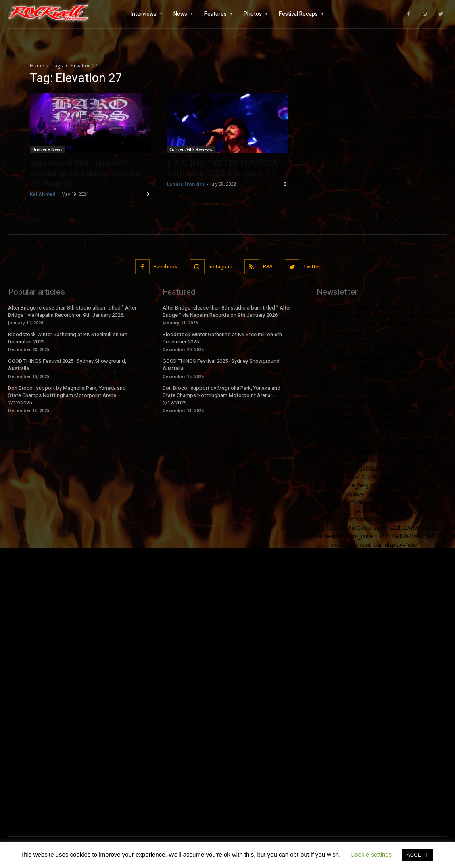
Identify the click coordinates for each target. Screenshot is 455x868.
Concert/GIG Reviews (191, 149)
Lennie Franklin (186, 184)
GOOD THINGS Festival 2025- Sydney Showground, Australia (67, 365)
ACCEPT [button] (417, 855)
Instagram (220, 267)
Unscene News (47, 149)
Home (37, 66)
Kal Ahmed (43, 194)
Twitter (312, 267)
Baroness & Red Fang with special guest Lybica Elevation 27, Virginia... (86, 173)
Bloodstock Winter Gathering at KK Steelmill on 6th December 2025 (68, 338)
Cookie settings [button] (371, 854)
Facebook (166, 267)
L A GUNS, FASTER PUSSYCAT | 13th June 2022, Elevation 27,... (227, 168)
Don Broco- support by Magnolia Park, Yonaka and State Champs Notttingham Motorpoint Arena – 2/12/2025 (67, 395)
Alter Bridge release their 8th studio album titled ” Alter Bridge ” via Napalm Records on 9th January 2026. (72, 311)
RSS (268, 267)
